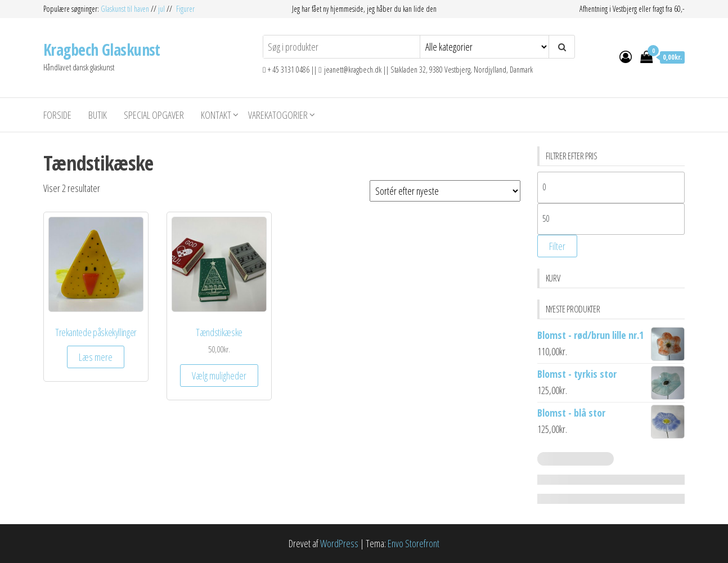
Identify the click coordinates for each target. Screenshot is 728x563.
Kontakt (216, 115)
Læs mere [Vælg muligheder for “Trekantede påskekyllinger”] (96, 357)
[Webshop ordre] (445, 191)
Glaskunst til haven (126, 9)
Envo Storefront (414, 543)
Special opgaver (154, 115)
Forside (57, 115)
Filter (557, 246)
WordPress (339, 543)
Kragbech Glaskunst (102, 50)
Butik (98, 115)
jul (161, 9)
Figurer (185, 9)
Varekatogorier (278, 115)
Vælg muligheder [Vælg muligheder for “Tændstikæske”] (219, 376)
